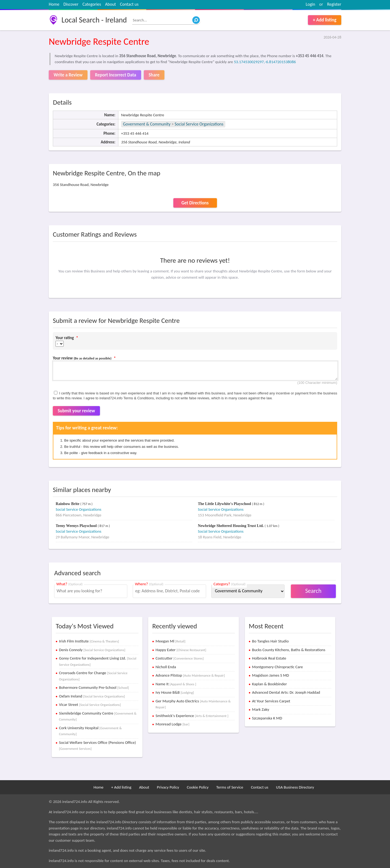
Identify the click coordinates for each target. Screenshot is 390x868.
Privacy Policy (168, 787)
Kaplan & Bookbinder (270, 684)
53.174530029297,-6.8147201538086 (265, 62)
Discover (71, 4)
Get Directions (195, 203)
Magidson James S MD (271, 675)
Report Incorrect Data (116, 75)
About (110, 4)
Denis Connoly (92, 650)
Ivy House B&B (175, 692)
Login (311, 4)
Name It (176, 684)
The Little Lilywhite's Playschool (225, 504)
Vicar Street (90, 705)
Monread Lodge (172, 724)
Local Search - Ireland (94, 20)
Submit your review (76, 411)
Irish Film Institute (89, 641)
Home (54, 4)
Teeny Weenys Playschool (77, 526)
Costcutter (180, 658)
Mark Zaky (261, 709)
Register (334, 4)
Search (313, 591)
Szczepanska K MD (267, 718)
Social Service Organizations (199, 124)
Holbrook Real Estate (269, 658)
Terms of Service (230, 787)
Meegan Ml (170, 641)
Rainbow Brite (68, 504)
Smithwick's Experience (192, 716)
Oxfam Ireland (92, 696)
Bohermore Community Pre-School (94, 687)
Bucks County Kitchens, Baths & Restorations (289, 650)
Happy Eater (181, 650)
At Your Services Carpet (271, 701)
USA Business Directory (295, 787)
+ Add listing (325, 20)
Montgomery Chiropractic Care (278, 667)
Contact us (129, 4)
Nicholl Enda (166, 667)
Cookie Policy (198, 787)
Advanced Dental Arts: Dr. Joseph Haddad (286, 692)
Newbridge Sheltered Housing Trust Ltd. (231, 526)
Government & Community (147, 124)
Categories (92, 4)
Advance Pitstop (190, 675)
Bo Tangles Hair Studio (271, 641)
